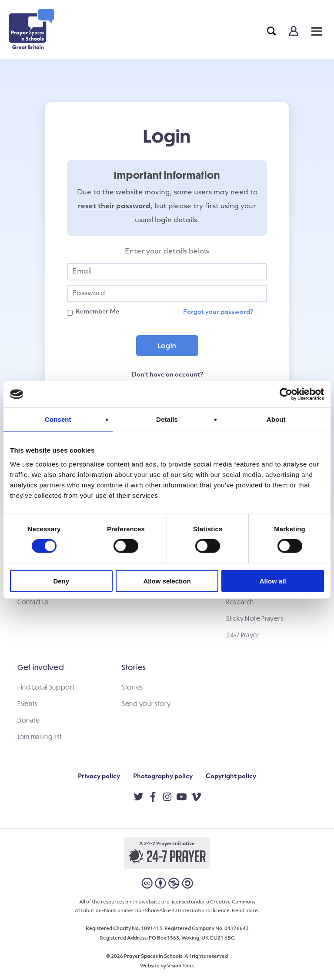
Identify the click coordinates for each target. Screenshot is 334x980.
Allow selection (167, 581)
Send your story (146, 703)
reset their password (114, 207)
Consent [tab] (58, 419)
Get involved (40, 667)
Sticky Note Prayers (255, 618)
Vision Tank (180, 966)
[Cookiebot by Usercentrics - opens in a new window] (286, 394)
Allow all (273, 581)
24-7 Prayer (243, 635)
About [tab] (276, 419)
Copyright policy (231, 777)
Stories (134, 667)
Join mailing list (40, 737)
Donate (28, 720)
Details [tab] (167, 419)
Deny (61, 581)
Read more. (245, 911)
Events (27, 703)
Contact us (33, 602)
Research (240, 602)
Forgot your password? (218, 312)
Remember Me (97, 312)
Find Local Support (46, 687)
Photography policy (163, 777)
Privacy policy (99, 777)
